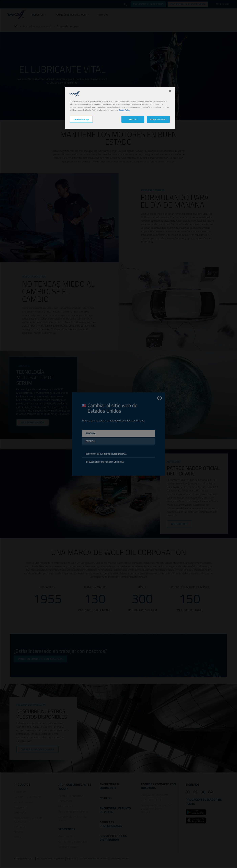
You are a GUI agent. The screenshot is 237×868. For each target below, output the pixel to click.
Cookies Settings (81, 119)
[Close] (170, 91)
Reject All (133, 119)
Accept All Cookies (158, 119)
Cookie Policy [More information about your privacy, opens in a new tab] (124, 110)
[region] (120, 108)
